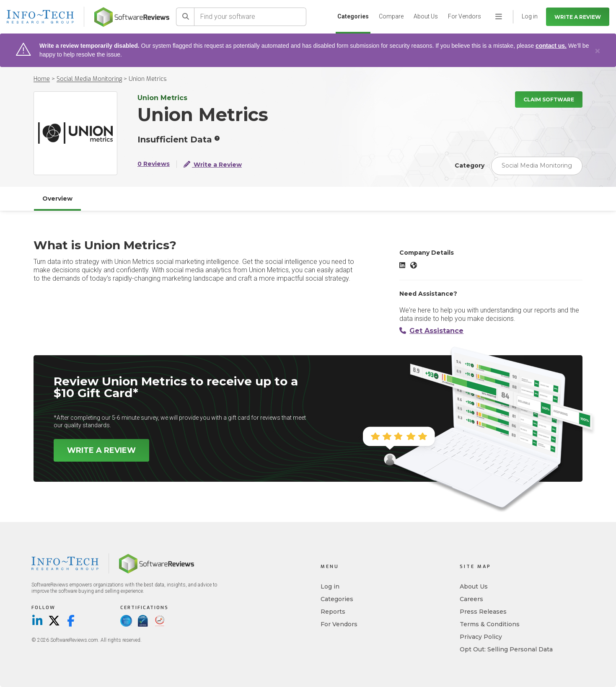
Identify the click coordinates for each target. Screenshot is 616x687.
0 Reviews (154, 164)
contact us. (551, 46)
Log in (330, 586)
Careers (471, 599)
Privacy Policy (481, 637)
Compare (391, 16)
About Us (426, 16)
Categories (353, 16)
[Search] (185, 17)
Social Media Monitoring (89, 79)
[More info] (217, 138)
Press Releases (483, 612)
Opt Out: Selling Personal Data (506, 649)
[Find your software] (250, 17)
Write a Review (578, 17)
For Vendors (465, 16)
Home (42, 79)
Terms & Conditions (490, 624)
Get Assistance (431, 331)
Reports (333, 612)
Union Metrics (148, 79)
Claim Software (549, 99)
